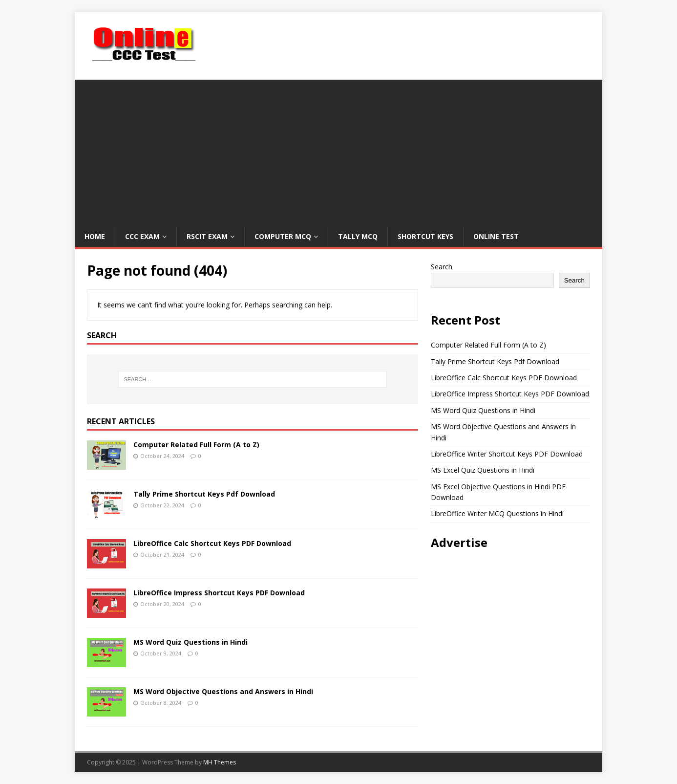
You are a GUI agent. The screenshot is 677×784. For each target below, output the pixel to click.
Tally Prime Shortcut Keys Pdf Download (204, 494)
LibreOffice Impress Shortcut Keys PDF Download (219, 593)
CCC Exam (142, 236)
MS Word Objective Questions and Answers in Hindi (223, 691)
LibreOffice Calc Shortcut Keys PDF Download (212, 543)
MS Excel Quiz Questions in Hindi (483, 470)
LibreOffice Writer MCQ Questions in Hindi (497, 513)
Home (95, 236)
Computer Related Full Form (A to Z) (196, 445)
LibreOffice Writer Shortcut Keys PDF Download (507, 454)
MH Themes (220, 762)
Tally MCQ (358, 236)
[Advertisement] (338, 148)
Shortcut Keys (425, 236)
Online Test (496, 236)
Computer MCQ (283, 236)
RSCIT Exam (207, 236)
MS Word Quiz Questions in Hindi (190, 642)
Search (442, 267)
